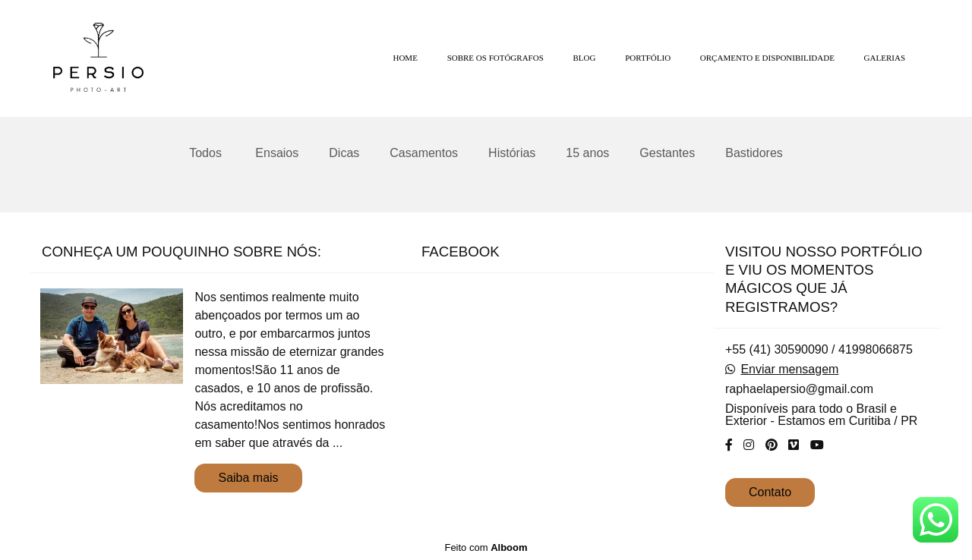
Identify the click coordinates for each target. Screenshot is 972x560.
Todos (205, 153)
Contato (770, 492)
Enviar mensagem (789, 370)
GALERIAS (885, 58)
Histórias (512, 153)
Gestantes (667, 153)
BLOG (585, 58)
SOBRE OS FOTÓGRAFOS (495, 58)
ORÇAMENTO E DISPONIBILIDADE (767, 58)
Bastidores (754, 153)
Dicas (344, 153)
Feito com (486, 547)
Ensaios (277, 153)
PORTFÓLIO (648, 58)
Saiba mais (248, 478)
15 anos (587, 153)
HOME (405, 58)
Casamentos (424, 153)
